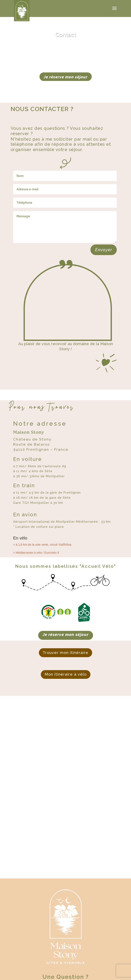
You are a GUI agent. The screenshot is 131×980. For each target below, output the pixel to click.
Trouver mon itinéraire (65, 653)
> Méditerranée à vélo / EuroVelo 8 (36, 553)
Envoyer (104, 250)
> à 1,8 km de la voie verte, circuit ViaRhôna (42, 545)
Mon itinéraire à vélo (66, 674)
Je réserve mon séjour (66, 77)
